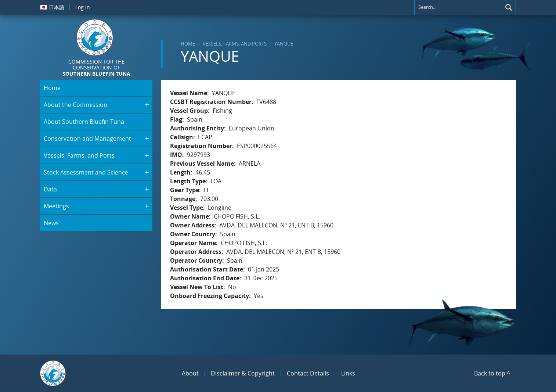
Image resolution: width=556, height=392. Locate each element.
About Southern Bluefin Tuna (84, 122)
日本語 (52, 7)
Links (348, 373)
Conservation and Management (87, 139)
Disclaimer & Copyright (243, 373)
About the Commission (75, 105)
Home (188, 44)
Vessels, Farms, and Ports (235, 44)
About (190, 373)
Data (50, 189)
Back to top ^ (492, 373)
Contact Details (308, 373)
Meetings (56, 206)
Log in (83, 7)
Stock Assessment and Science (86, 172)
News (51, 223)
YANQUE (284, 44)
